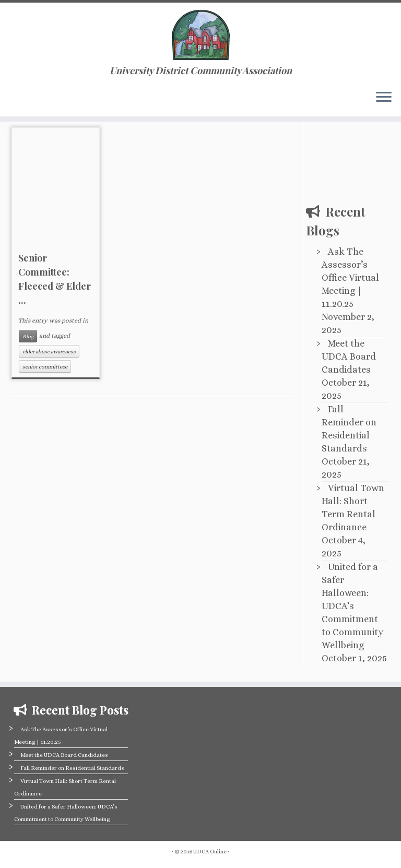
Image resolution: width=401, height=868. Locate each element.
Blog (28, 336)
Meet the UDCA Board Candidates (349, 356)
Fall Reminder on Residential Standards (72, 768)
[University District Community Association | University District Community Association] (200, 34)
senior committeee (45, 366)
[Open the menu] (384, 98)
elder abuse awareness (49, 351)
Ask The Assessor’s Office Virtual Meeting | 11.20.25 (350, 278)
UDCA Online (210, 852)
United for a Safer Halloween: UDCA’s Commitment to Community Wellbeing (352, 606)
